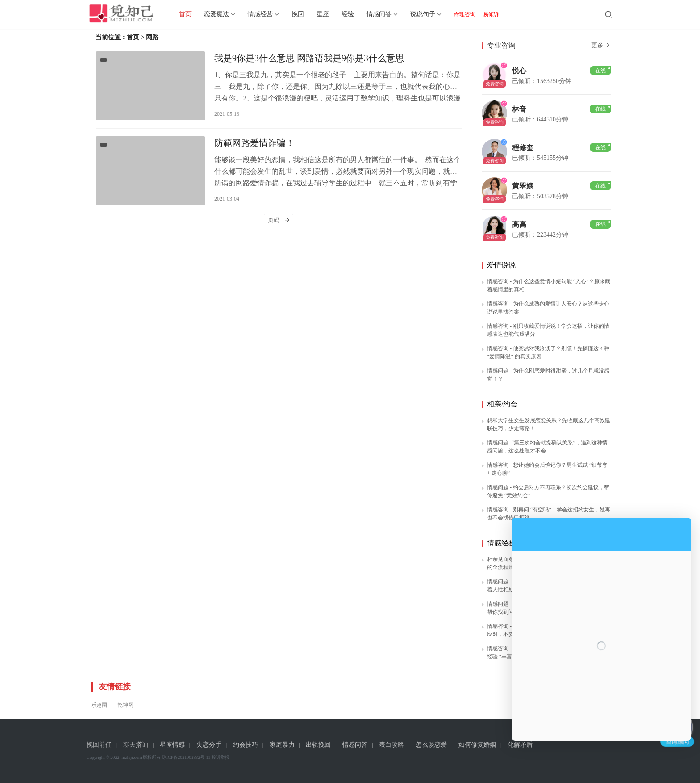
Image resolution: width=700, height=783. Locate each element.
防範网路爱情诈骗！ (254, 146)
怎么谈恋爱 (431, 745)
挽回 (304, 14)
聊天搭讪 (136, 745)
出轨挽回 (318, 745)
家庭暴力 (282, 745)
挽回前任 (99, 745)
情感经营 (267, 14)
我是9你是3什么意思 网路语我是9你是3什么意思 (309, 59)
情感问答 (386, 14)
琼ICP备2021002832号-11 (186, 757)
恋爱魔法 (223, 14)
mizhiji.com (131, 757)
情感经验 (501, 543)
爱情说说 (501, 265)
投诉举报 (221, 757)
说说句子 (429, 14)
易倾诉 (498, 14)
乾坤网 (125, 705)
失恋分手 (209, 745)
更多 (601, 45)
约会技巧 (246, 745)
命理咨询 (471, 14)
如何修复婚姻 (477, 745)
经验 (354, 14)
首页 (192, 14)
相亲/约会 (502, 404)
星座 (329, 14)
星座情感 (172, 745)
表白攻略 (392, 745)
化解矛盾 (520, 745)
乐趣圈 (99, 705)
